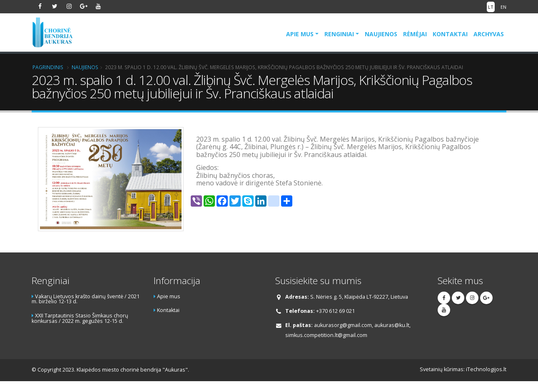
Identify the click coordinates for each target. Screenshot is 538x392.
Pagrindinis (48, 67)
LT (491, 7)
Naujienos (381, 34)
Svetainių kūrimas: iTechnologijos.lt (463, 369)
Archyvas (489, 34)
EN (503, 7)
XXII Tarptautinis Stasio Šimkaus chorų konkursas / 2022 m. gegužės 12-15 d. (80, 318)
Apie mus (300, 34)
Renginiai (339, 34)
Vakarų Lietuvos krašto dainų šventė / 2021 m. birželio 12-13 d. (86, 299)
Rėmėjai (415, 34)
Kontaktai (450, 34)
